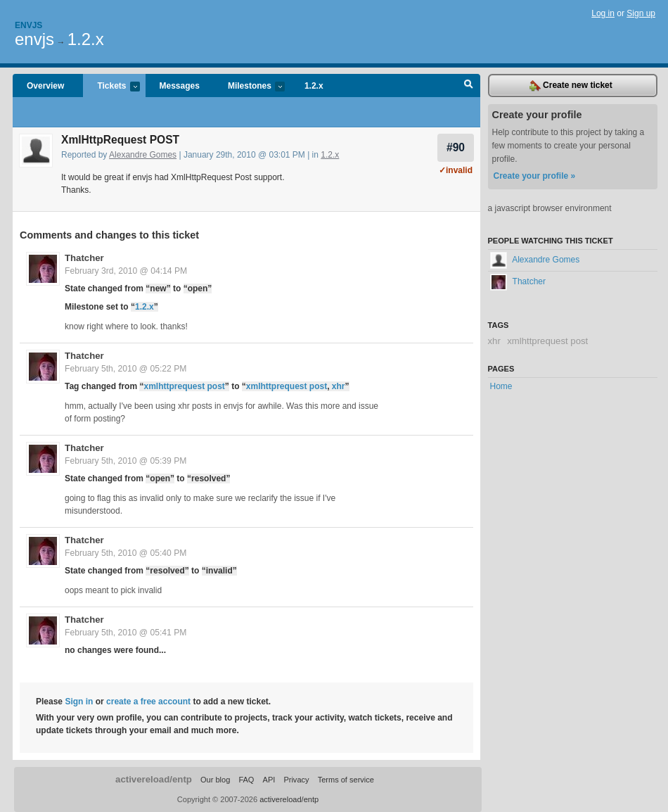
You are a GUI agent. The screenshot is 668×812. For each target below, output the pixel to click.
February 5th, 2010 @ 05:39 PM (126, 461)
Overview (45, 86)
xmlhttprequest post (184, 386)
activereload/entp (154, 779)
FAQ (246, 780)
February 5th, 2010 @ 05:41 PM (126, 633)
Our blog (215, 780)
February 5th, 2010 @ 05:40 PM (126, 553)
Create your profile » (535, 176)
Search (469, 86)
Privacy (296, 780)
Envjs (28, 25)
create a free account (148, 702)
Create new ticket (571, 86)
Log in (603, 13)
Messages (180, 86)
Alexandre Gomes (143, 155)
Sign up (641, 13)
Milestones (249, 87)
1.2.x (86, 39)
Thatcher (84, 258)
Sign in (79, 702)
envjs (34, 39)
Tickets (111, 87)
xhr (339, 386)
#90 (456, 147)
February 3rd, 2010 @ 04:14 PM (126, 271)
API (269, 780)
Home (501, 386)
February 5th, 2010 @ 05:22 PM (126, 369)
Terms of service (346, 780)
